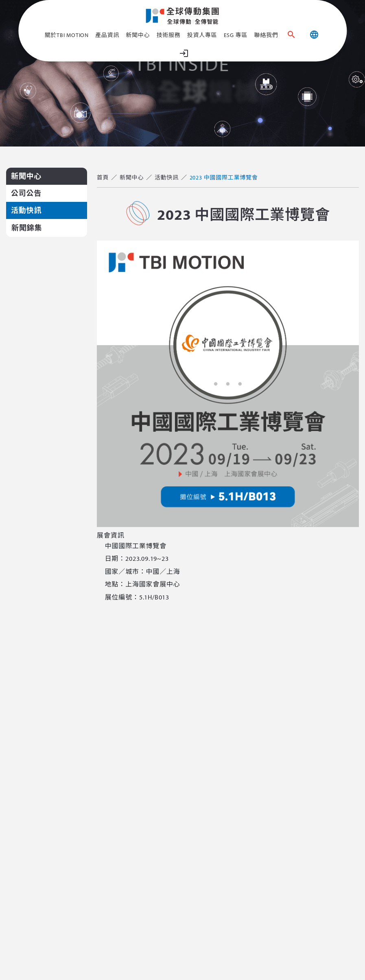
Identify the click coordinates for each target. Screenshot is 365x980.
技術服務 (168, 35)
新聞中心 (138, 35)
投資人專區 (202, 35)
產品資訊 (107, 35)
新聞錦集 (27, 228)
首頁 (103, 177)
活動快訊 (26, 210)
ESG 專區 (236, 35)
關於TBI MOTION (67, 35)
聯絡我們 (266, 35)
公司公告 (26, 193)
